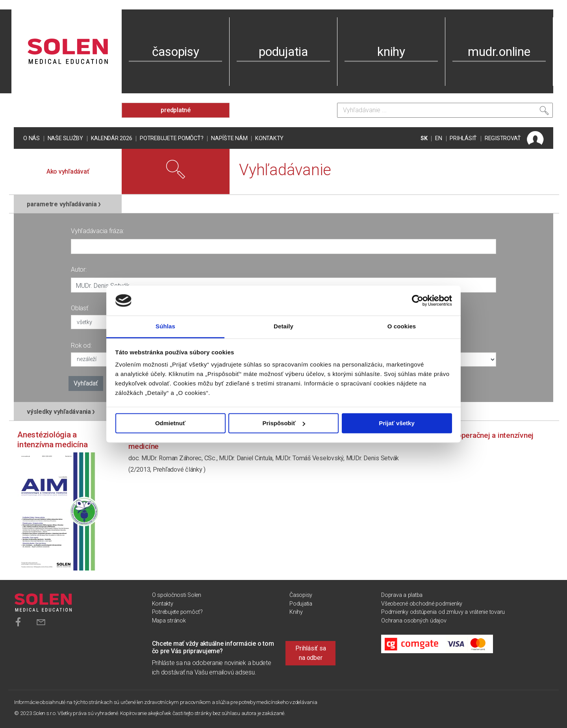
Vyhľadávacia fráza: (97, 231)
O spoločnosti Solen (177, 595)
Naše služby (65, 138)
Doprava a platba (402, 595)
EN (439, 138)
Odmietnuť (170, 423)
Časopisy (301, 595)
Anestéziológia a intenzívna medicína (52, 440)
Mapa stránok (169, 621)
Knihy (296, 612)
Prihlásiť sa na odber (310, 653)
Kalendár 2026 (112, 138)
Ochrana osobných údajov (414, 621)
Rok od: (81, 345)
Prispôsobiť (284, 423)
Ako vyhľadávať (68, 171)
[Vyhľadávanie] (445, 110)
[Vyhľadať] (544, 112)
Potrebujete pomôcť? (171, 138)
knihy (391, 52)
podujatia (283, 52)
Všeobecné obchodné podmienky (422, 604)
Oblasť (80, 308)
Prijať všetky (397, 423)
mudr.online (499, 52)
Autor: (79, 270)
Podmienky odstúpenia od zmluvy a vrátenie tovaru (443, 612)
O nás (31, 138)
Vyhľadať (86, 383)
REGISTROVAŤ (503, 138)
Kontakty (269, 138)
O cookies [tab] (402, 327)
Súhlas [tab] (165, 327)
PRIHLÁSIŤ (463, 138)
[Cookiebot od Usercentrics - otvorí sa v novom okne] (418, 300)
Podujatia (301, 604)
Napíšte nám (229, 138)
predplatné (176, 110)
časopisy (176, 52)
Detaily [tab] (283, 327)
